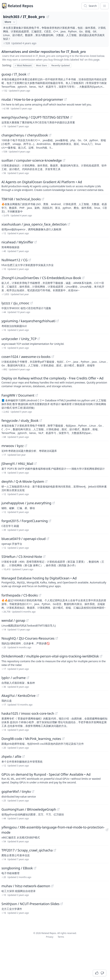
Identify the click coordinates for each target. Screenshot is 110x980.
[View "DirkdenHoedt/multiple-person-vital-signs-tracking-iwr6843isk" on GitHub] (101, 656)
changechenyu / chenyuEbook (25, 135)
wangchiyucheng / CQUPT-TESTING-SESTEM (35, 117)
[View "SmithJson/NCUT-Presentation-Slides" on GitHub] (62, 904)
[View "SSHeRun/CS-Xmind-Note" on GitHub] (44, 557)
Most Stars (42, 65)
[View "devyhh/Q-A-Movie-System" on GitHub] (46, 481)
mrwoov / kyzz (13, 446)
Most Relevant (23, 65)
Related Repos (20, 6)
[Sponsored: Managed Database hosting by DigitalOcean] (55, 582)
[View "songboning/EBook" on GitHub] (35, 868)
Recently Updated (60, 65)
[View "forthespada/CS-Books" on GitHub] (40, 595)
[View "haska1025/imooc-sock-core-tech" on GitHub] (56, 713)
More (10, 22)
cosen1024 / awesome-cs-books (26, 357)
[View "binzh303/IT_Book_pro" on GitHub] (48, 17)
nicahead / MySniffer (17, 242)
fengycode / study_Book (20, 420)
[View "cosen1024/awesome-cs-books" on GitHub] (53, 357)
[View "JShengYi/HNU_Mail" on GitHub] (35, 464)
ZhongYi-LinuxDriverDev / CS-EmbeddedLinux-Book (41, 278)
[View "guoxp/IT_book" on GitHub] (29, 74)
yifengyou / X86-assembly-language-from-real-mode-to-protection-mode (53, 830)
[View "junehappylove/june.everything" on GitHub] (54, 503)
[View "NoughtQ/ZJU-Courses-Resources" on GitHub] (57, 638)
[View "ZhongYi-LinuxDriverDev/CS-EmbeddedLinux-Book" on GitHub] (83, 278)
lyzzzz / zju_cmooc (15, 303)
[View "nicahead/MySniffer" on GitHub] (36, 242)
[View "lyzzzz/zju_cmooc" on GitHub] (32, 303)
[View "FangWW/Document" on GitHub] (37, 395)
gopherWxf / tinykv (16, 791)
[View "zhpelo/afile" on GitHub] (23, 756)
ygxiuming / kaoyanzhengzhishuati (28, 321)
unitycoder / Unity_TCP (19, 339)
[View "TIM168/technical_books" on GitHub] (43, 199)
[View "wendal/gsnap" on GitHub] (27, 620)
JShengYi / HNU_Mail (17, 464)
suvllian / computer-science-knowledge (32, 160)
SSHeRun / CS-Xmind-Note (22, 557)
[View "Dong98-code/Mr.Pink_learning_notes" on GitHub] (63, 739)
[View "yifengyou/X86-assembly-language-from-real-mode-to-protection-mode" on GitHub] (107, 830)
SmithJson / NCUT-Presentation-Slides (30, 904)
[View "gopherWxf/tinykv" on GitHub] (33, 791)
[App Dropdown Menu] (104, 6)
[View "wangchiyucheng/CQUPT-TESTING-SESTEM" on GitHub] (71, 117)
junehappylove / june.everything (26, 503)
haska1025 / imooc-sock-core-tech (28, 713)
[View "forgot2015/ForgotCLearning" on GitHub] (50, 521)
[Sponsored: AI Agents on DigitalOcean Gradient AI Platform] (55, 186)
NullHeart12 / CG (14, 260)
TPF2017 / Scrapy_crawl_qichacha (27, 850)
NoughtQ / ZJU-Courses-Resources (28, 638)
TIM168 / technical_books (21, 199)
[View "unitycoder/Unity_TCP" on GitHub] (39, 339)
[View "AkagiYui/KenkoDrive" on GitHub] (38, 696)
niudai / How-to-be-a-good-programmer (32, 99)
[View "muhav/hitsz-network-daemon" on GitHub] (52, 886)
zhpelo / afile (11, 756)
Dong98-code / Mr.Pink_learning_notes (31, 739)
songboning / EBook (17, 868)
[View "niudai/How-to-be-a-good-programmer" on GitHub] (65, 99)
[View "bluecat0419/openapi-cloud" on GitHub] (48, 539)
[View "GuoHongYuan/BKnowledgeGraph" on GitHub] (58, 809)
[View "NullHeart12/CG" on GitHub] (30, 260)
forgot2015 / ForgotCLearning (25, 521)
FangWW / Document (18, 395)
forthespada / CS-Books (20, 595)
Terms (61, 937)
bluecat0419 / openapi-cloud (24, 539)
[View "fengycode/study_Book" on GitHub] (41, 420)
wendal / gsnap (13, 620)
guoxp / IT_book (14, 74)
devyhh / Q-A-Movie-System (23, 481)
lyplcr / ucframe (14, 678)
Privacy (50, 937)
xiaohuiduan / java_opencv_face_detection (34, 224)
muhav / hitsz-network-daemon (26, 886)
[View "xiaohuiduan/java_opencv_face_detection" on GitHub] (69, 224)
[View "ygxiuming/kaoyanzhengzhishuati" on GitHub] (58, 321)
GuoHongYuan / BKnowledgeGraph (29, 809)
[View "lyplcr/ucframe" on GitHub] (28, 678)
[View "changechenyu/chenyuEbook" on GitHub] (50, 135)
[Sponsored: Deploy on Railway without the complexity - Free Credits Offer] (55, 382)
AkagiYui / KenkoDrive (19, 696)
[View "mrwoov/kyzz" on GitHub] (26, 446)
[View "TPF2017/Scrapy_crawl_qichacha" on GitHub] (55, 850)
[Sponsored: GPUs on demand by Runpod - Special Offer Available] (55, 778)
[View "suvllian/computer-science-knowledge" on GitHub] (64, 160)
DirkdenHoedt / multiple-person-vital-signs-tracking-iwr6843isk (50, 656)
